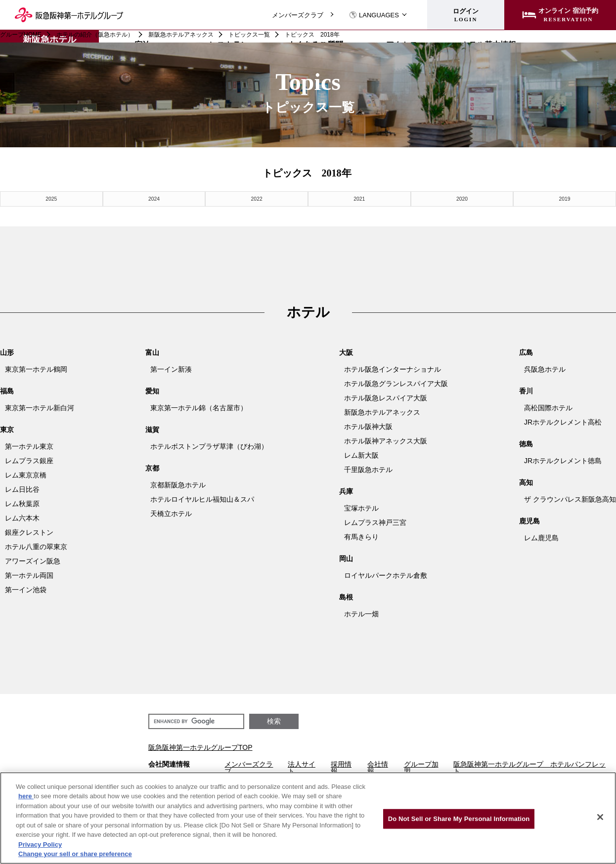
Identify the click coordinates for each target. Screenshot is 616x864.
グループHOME (21, 35)
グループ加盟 (421, 767)
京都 (152, 468)
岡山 (346, 558)
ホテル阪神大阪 (368, 426)
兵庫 (346, 491)
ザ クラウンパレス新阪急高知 (570, 499)
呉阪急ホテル (545, 369)
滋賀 (152, 429)
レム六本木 (22, 518)
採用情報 (341, 767)
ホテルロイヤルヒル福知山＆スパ (202, 499)
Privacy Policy (40, 844)
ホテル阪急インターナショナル (393, 369)
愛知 (152, 390)
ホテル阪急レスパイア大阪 (386, 397)
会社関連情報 (169, 764)
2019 (565, 198)
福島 (7, 390)
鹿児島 (529, 520)
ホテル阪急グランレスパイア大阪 (396, 383)
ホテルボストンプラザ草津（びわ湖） (209, 446)
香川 (526, 390)
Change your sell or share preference (75, 854)
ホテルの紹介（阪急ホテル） (95, 35)
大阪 (346, 352)
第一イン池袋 (26, 589)
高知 (526, 482)
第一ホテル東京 (29, 446)
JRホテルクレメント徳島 (563, 460)
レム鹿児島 (541, 537)
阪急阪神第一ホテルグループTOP (200, 747)
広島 (526, 352)
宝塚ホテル (361, 508)
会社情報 (378, 767)
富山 (152, 352)
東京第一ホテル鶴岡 (36, 369)
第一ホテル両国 (29, 575)
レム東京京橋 (26, 475)
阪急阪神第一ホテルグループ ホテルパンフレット (529, 767)
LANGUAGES (374, 15)
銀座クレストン (29, 532)
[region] (308, 818)
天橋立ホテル (171, 513)
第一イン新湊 (171, 369)
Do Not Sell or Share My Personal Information (459, 819)
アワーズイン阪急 (33, 561)
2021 (359, 198)
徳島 (526, 443)
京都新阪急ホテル (178, 484)
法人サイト (302, 767)
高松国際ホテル (548, 407)
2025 (51, 198)
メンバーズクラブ (298, 15)
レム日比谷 (22, 489)
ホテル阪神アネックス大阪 (386, 440)
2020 (462, 198)
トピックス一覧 (249, 35)
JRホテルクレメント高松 (563, 422)
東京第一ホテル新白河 (40, 407)
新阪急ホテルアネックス (181, 35)
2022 (257, 198)
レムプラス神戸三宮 (375, 522)
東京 (7, 429)
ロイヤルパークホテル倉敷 (386, 575)
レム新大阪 (361, 455)
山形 (7, 352)
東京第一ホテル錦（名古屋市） (199, 407)
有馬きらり (361, 536)
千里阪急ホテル (368, 469)
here (26, 796)
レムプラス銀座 (29, 460)
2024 (154, 198)
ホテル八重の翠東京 (36, 546)
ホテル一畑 (361, 613)
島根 (346, 597)
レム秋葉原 (22, 503)
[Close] (600, 817)
